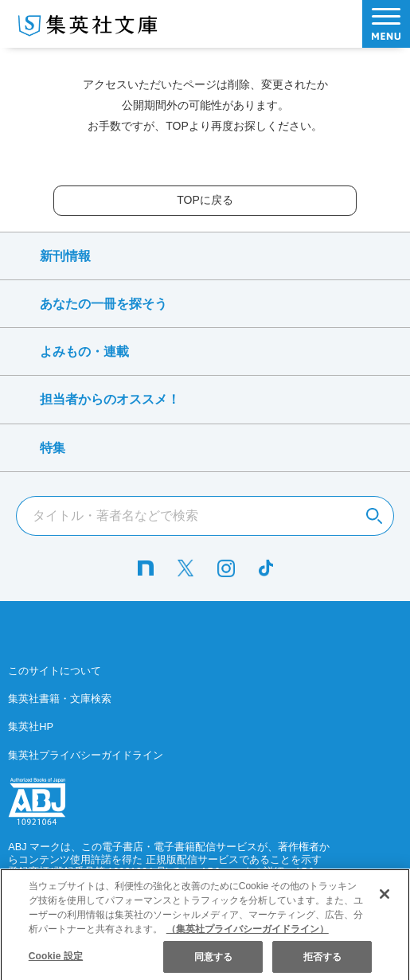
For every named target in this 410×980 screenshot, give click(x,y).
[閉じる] (385, 902)
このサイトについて (55, 671)
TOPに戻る (205, 200)
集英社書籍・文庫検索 (60, 699)
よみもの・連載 (84, 351)
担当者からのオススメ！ (110, 399)
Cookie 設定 (56, 963)
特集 (53, 448)
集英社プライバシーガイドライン (86, 755)
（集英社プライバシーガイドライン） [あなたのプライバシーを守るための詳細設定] (248, 936)
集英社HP (31, 726)
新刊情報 (65, 256)
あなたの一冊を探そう (103, 304)
